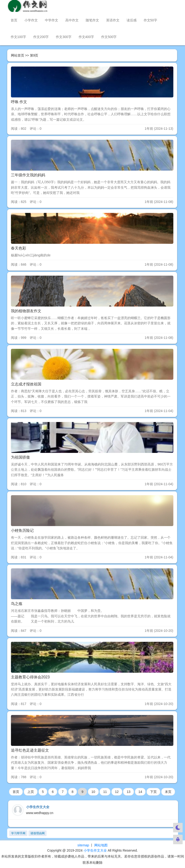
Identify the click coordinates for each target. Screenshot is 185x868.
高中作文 (72, 20)
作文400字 (86, 37)
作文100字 (18, 37)
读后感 (132, 20)
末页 (168, 792)
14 (140, 792)
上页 (31, 792)
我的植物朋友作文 (26, 311)
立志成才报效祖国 (26, 384)
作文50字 (151, 20)
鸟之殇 (17, 604)
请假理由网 (38, 833)
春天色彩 (19, 248)
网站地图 (101, 845)
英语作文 (113, 20)
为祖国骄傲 (20, 457)
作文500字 (109, 37)
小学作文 (31, 20)
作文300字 (64, 37)
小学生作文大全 (95, 850)
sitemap (83, 845)
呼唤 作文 (19, 102)
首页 (14, 20)
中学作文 (52, 20)
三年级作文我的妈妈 (28, 175)
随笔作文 (92, 20)
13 (128, 792)
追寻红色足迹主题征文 (30, 750)
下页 (153, 792)
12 (117, 792)
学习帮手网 (18, 833)
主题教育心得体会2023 (30, 677)
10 (93, 792)
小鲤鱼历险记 (22, 530)
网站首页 (18, 55)
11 (105, 792)
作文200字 (41, 37)
